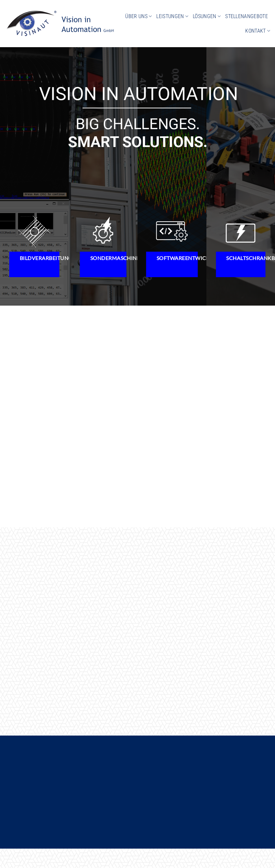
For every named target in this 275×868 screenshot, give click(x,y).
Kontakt (258, 31)
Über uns (138, 16)
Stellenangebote (247, 16)
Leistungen (172, 16)
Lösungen (207, 16)
